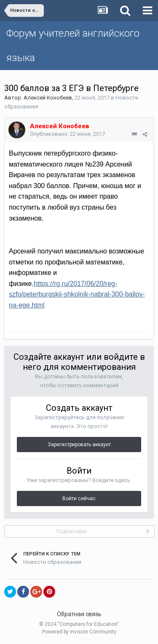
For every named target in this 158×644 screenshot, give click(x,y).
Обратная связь (79, 614)
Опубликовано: (67, 134)
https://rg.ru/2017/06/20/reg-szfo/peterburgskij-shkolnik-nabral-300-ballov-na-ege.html (77, 294)
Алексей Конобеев (48, 98)
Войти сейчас (79, 498)
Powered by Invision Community (79, 632)
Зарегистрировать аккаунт (79, 445)
